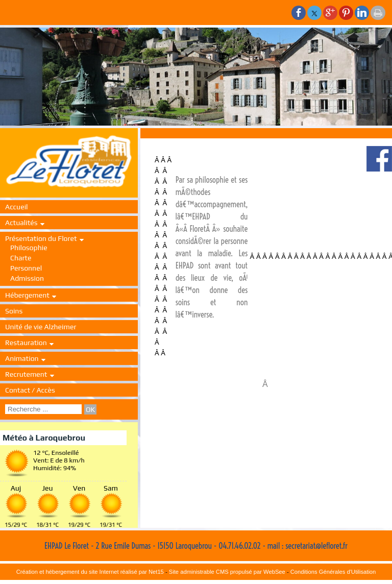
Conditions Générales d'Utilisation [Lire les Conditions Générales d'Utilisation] (333, 572)
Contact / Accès (30, 390)
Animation (22, 358)
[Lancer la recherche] (90, 409)
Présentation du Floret (41, 238)
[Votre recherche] (43, 409)
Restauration (26, 343)
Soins (14, 311)
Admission (27, 278)
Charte (21, 258)
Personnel (26, 268)
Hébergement (27, 295)
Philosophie (29, 248)
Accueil (17, 207)
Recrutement (26, 374)
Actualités (21, 223)
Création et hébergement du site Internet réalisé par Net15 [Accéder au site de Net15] (90, 572)
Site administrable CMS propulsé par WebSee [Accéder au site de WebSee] (227, 572)
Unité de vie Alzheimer (41, 327)
